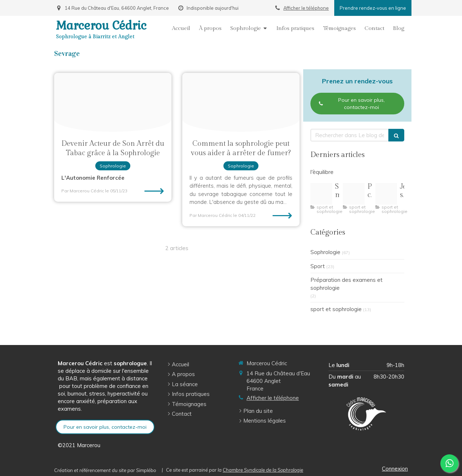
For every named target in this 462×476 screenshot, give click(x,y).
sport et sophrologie (336, 309)
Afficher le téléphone (306, 8)
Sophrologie (325, 252)
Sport (318, 266)
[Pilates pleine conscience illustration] (354, 194)
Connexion (395, 469)
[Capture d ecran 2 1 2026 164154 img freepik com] (321, 194)
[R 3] (386, 194)
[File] (241, 102)
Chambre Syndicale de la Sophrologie (263, 470)
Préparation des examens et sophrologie (346, 284)
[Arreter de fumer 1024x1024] (113, 102)
